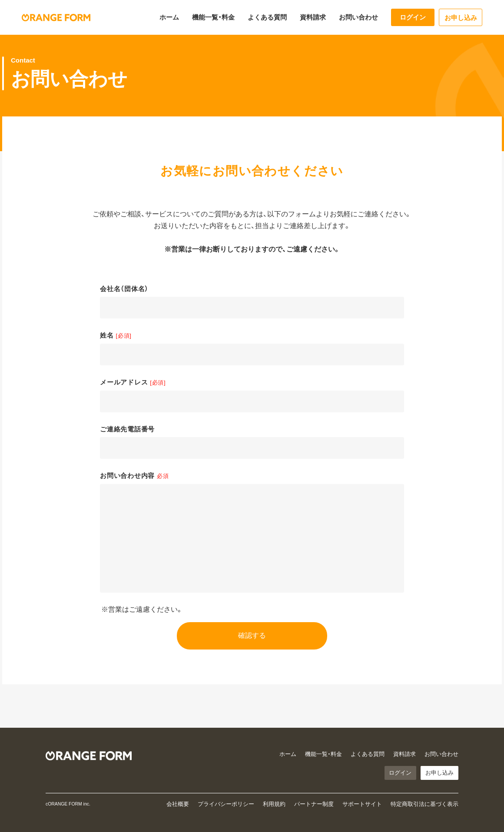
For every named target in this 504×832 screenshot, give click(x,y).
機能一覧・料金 (213, 17)
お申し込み (461, 18)
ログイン (413, 17)
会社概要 (178, 804)
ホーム (169, 17)
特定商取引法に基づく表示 (424, 804)
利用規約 (274, 804)
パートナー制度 (314, 804)
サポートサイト (362, 804)
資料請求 (313, 17)
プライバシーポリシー (226, 804)
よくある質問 (267, 17)
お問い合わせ (358, 17)
